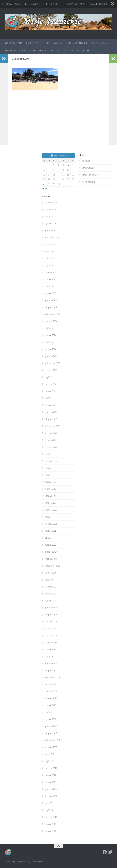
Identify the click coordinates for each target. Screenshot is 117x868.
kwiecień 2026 (51, 203)
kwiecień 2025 (51, 272)
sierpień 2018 (50, 684)
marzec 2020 (50, 594)
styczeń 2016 (50, 831)
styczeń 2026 (50, 224)
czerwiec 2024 (51, 321)
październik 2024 (52, 314)
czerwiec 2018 (51, 691)
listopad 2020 (51, 559)
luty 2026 (49, 217)
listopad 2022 (51, 419)
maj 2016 (49, 810)
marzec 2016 (50, 824)
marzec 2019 (50, 649)
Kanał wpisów (88, 168)
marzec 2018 (50, 705)
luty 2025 (49, 286)
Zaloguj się (87, 161)
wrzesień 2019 (51, 622)
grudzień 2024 (51, 300)
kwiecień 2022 (51, 461)
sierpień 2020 (50, 573)
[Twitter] (110, 852)
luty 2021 (49, 538)
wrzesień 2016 (51, 796)
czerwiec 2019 (51, 636)
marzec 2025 (50, 279)
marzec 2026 (50, 210)
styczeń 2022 (50, 482)
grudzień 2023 (51, 356)
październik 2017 (52, 740)
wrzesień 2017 (51, 747)
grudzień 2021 (51, 489)
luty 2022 (49, 475)
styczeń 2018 (50, 719)
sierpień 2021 (50, 503)
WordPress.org (88, 182)
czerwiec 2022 (51, 447)
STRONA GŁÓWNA (11, 4)
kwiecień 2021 (51, 524)
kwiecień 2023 (51, 384)
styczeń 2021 (50, 545)
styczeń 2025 (50, 293)
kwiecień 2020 (51, 587)
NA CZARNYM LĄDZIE (76, 4)
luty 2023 (49, 398)
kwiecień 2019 (51, 642)
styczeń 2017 (50, 782)
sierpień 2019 (50, 629)
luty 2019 (49, 656)
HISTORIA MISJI (52, 4)
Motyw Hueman (38, 862)
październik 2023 (52, 363)
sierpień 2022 (50, 440)
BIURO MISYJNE (31, 4)
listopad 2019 (51, 615)
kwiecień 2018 (51, 698)
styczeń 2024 (50, 349)
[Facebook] (105, 852)
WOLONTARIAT (37, 50)
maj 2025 (49, 265)
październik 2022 (52, 426)
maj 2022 (49, 454)
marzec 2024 (50, 335)
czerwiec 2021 (51, 510)
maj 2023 (49, 377)
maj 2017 (49, 761)
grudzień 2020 (51, 552)
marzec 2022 (50, 468)
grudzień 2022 (51, 412)
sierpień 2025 (50, 244)
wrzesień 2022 (51, 433)
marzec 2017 (50, 775)
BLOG (86, 50)
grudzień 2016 (51, 789)
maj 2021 (49, 517)
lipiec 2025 (49, 251)
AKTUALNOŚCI (57, 50)
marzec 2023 (50, 391)
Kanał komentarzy (90, 175)
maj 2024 (49, 328)
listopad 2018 (51, 670)
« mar (44, 188)
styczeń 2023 (50, 405)
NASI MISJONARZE (99, 4)
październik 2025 (52, 237)
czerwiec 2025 (51, 258)
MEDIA (74, 50)
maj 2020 (49, 580)
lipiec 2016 (49, 803)
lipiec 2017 (49, 754)
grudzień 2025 (51, 231)
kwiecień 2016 (51, 817)
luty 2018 (49, 712)
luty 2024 (49, 342)
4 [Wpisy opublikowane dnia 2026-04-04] (68, 165)
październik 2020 (52, 566)
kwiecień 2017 (51, 768)
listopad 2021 (51, 496)
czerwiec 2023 (51, 370)
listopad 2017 (51, 733)
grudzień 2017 (51, 726)
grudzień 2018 (51, 663)
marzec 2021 (50, 531)
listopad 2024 (51, 307)
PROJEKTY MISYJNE (14, 50)
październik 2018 (52, 677)
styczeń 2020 (50, 601)
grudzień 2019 (51, 608)
